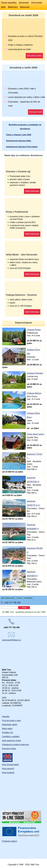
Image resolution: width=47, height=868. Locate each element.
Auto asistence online (12, 741)
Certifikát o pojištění (11, 737)
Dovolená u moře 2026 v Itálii (21, 89)
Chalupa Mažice (34, 393)
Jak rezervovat (8, 598)
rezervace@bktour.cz (11, 637)
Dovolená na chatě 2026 (24, 15)
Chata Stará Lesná (35, 434)
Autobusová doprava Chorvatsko (22, 147)
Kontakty (28, 598)
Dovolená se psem (16, 36)
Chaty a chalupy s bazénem (20, 45)
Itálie (3, 7)
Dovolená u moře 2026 (23, 68)
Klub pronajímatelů (10, 765)
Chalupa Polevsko (35, 373)
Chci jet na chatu (34, 56)
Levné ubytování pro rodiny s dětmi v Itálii (26, 97)
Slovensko (24, 3)
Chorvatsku (13, 93)
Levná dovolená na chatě (19, 49)
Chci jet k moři (35, 112)
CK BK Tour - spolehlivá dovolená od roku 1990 (24, 612)
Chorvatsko (37, 3)
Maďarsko (13, 7)
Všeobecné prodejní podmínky (16, 745)
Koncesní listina (9, 749)
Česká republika (9, 3)
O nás (19, 598)
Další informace (32, 191)
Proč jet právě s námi (11, 721)
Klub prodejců (8, 773)
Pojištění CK (8, 733)
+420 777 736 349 (12, 603)
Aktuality (6, 717)
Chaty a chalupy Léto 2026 (19, 135)
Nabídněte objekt (10, 725)
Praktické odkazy (10, 841)
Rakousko (25, 7)
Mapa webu (7, 729)
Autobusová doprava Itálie (19, 141)
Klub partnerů (8, 769)
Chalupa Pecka (34, 330)
